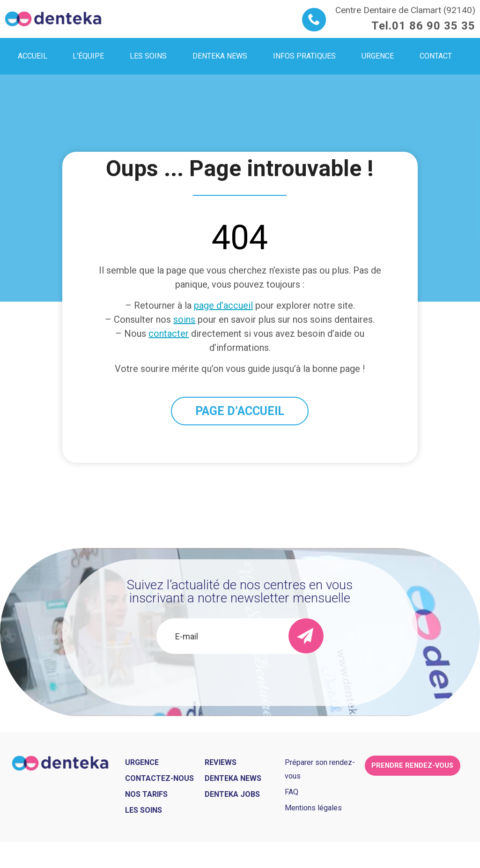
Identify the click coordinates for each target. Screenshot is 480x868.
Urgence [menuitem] (378, 56)
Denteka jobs (232, 794)
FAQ (292, 792)
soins (184, 319)
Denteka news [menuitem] (220, 56)
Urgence (142, 762)
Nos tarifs (146, 794)
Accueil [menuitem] (33, 56)
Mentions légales (313, 808)
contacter (169, 334)
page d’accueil (223, 305)
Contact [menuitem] (436, 56)
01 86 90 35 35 (434, 26)
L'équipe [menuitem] (88, 56)
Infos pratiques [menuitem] (304, 56)
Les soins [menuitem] (148, 56)
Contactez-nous (159, 778)
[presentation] (240, 679)
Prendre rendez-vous (412, 766)
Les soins (144, 810)
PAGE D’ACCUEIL (240, 411)
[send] (306, 636)
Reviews (221, 762)
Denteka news (233, 778)
